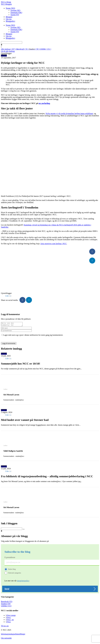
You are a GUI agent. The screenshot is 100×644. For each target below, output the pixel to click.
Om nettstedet (6, 639)
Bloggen (9, 17)
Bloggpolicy (10, 21)
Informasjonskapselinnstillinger (13, 635)
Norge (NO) (10, 8)
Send (7, 590)
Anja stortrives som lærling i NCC (53, 244)
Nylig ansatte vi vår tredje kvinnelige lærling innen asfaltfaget (69, 114)
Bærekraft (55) (7, 602)
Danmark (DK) (16, 13)
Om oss (9, 19)
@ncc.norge (11, 616)
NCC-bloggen (6, 4)
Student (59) (6, 604)
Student (4, 56)
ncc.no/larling (44, 103)
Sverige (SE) (15, 10)
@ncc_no (10, 620)
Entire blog (12, 570)
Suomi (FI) (15, 15)
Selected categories (15, 574)
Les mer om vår (17, 581)
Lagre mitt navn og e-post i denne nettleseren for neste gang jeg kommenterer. (33, 336)
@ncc (9, 618)
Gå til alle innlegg (8, 51)
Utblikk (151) (6, 607)
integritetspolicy (23, 581)
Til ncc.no (5, 627)
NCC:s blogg (6, 2)
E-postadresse (10, 558)
